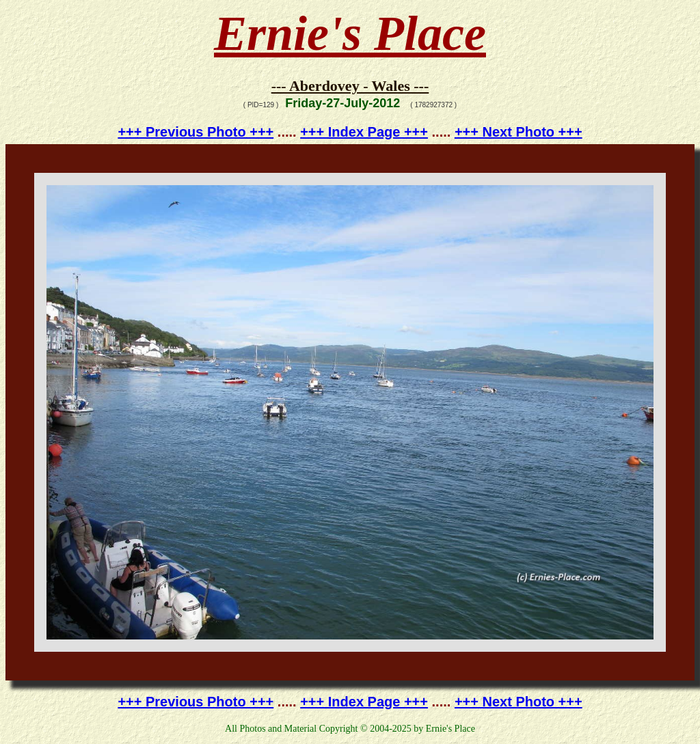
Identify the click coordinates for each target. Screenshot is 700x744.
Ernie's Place (350, 33)
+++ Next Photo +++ (519, 132)
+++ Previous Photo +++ (196, 132)
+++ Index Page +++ (364, 132)
